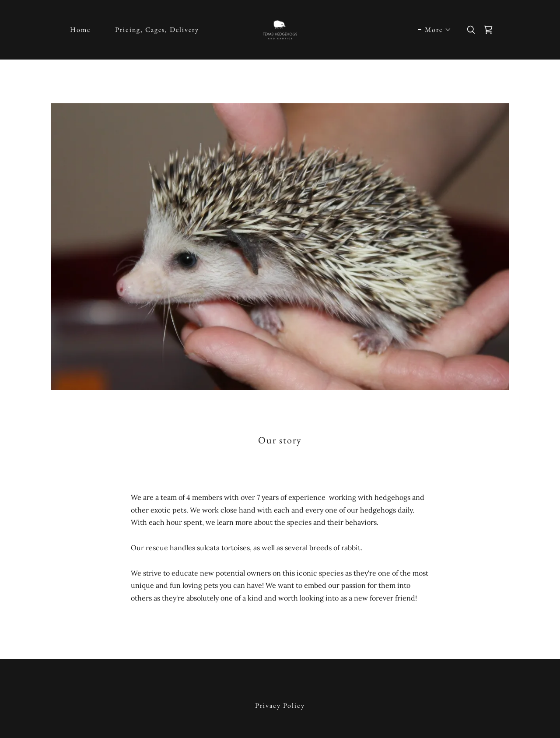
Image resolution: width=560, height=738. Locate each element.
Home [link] (80, 30)
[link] (280, 29)
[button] (435, 30)
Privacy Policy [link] (280, 705)
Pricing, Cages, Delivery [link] (157, 30)
